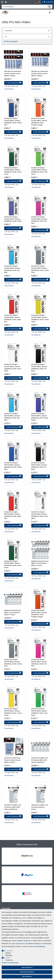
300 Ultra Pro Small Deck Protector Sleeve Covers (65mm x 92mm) (40, 74)
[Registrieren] (6, 2)
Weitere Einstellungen (10, 963)
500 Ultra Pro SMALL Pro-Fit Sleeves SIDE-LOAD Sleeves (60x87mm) (40, 760)
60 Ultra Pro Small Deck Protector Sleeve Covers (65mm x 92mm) (12, 760)
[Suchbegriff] (24, 7)
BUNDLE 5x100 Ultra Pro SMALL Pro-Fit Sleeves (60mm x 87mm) (13, 613)
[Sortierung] (27, 31)
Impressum (20, 943)
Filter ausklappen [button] (11, 42)
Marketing (9, 955)
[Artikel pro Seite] (27, 37)
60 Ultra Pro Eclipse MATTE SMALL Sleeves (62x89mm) (12, 417)
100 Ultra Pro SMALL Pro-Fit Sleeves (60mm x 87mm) (40, 807)
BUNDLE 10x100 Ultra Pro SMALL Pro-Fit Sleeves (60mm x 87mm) (40, 563)
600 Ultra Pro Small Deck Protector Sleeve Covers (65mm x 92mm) (13, 74)
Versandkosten (9, 89)
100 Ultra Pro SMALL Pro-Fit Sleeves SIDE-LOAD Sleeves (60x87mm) (13, 807)
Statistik (8, 953)
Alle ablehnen (27, 977)
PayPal (8, 958)
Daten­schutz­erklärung (37, 946)
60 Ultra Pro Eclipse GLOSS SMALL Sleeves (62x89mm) (13, 122)
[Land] (36, 2)
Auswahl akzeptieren (27, 972)
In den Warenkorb (14, 83)
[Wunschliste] (39, 2)
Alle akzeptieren (27, 967)
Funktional (9, 960)
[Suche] (49, 7)
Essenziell (9, 951)
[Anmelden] (2, 2)
